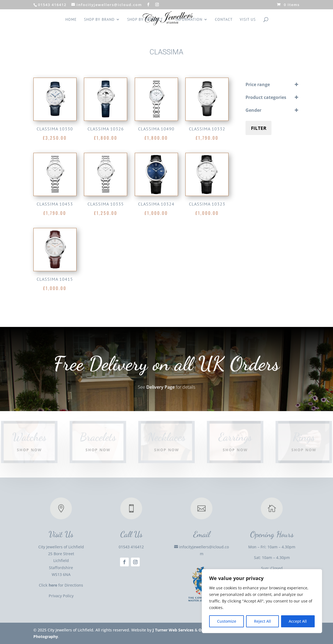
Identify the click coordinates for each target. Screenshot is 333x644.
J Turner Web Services (173, 630)
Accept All (298, 621)
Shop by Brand (99, 20)
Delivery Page (160, 387)
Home (71, 20)
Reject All (262, 621)
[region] (262, 601)
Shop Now (29, 450)
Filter (259, 128)
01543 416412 (131, 547)
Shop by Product (145, 20)
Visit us (248, 20)
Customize (227, 621)
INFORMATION (189, 20)
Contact (224, 20)
